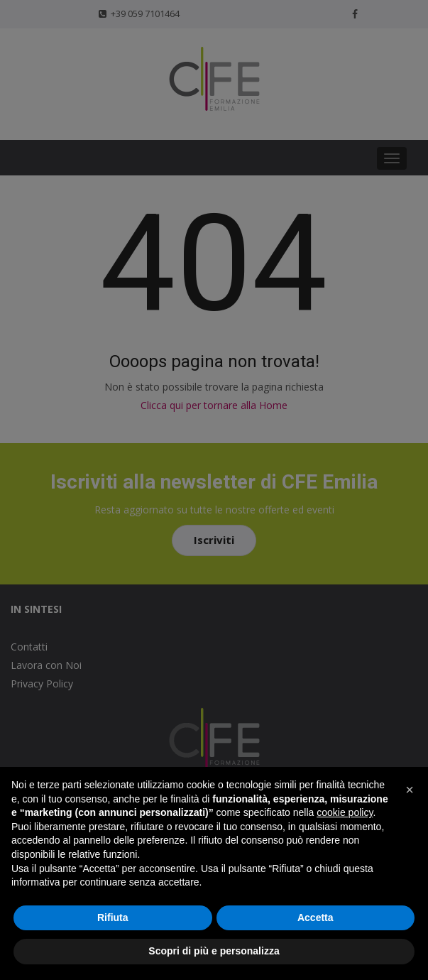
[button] (410, 790)
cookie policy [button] (345, 812)
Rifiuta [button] (113, 918)
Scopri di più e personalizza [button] (214, 951)
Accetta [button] (315, 918)
